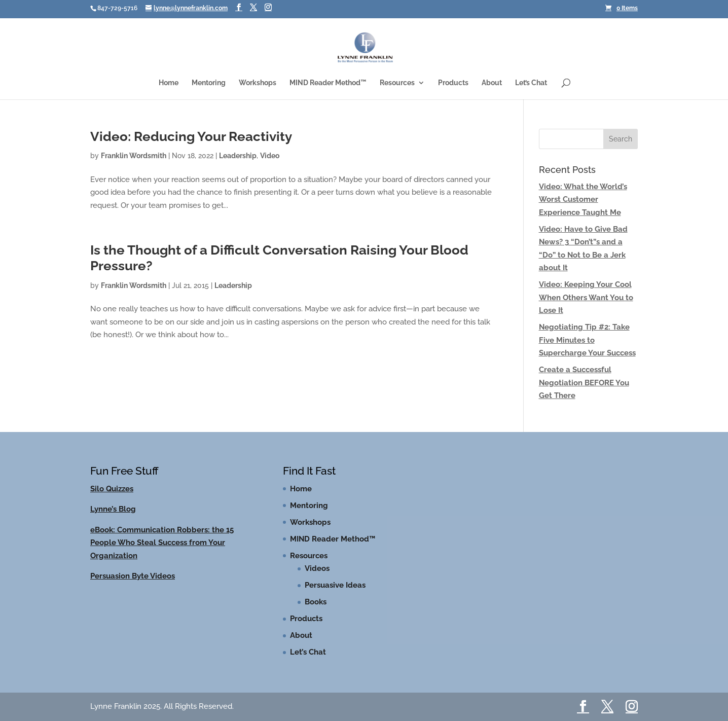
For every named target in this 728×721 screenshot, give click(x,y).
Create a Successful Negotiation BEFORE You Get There (584, 383)
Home (169, 83)
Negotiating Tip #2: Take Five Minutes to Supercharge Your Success (587, 340)
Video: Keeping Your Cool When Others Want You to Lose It (586, 297)
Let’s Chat (531, 83)
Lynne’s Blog (113, 509)
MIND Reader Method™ (328, 83)
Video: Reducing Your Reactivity (191, 136)
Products (453, 83)
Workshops (258, 83)
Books (316, 602)
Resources (397, 83)
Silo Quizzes (112, 489)
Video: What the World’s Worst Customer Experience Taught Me (583, 200)
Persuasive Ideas (335, 585)
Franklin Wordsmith (134, 156)
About (492, 83)
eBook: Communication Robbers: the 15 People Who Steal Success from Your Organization (162, 543)
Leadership (238, 156)
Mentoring (209, 83)
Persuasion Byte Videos (133, 576)
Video (270, 156)
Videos (317, 568)
